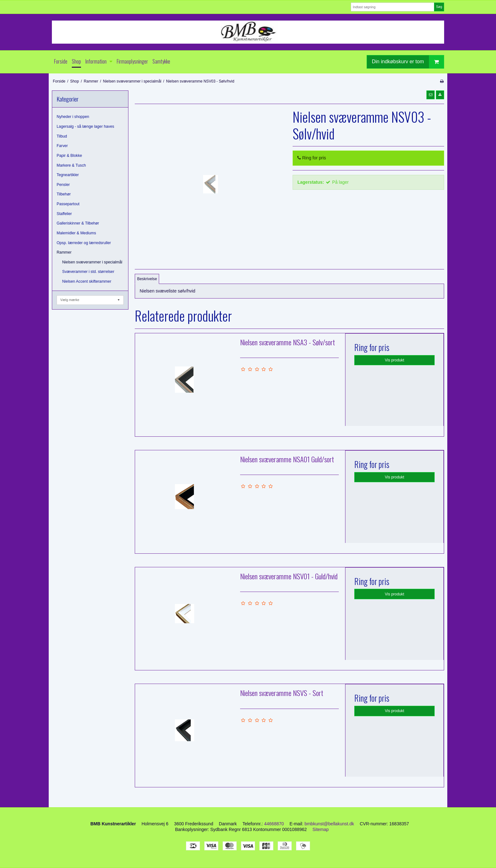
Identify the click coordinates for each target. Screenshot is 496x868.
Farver (62, 146)
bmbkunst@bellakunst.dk (329, 824)
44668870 (274, 824)
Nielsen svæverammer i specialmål (92, 262)
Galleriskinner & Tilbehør (78, 223)
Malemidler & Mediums (76, 233)
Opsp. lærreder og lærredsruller (84, 243)
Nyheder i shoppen (73, 117)
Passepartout (68, 204)
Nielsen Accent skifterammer (87, 281)
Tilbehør (64, 194)
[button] (431, 95)
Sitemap (321, 829)
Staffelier (64, 214)
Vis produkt (395, 360)
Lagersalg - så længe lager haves (85, 126)
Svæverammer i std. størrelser (88, 272)
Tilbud (62, 136)
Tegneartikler (68, 175)
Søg (439, 7)
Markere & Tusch (71, 165)
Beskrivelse (147, 279)
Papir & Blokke (69, 156)
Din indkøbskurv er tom (408, 62)
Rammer (64, 252)
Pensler (63, 185)
